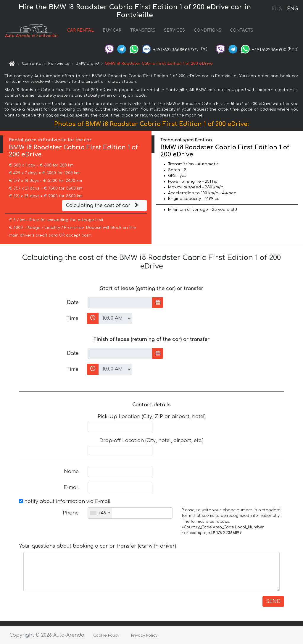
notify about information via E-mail (65, 502)
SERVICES (174, 31)
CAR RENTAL (80, 31)
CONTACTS (242, 31)
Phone (71, 513)
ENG (292, 9)
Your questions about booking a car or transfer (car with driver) (97, 546)
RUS (277, 9)
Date (73, 302)
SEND (273, 602)
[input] (120, 302)
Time (72, 318)
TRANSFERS (143, 31)
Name (71, 472)
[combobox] (100, 513)
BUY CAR (112, 31)
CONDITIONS (208, 31)
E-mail (71, 488)
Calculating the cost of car (103, 206)
